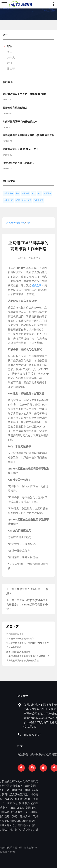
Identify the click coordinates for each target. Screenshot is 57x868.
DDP (33, 193)
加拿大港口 (8, 200)
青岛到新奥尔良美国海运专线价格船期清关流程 (28, 135)
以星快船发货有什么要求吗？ (19, 163)
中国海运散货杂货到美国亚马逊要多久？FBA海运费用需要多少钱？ (27, 605)
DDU (39, 193)
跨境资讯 (11, 223)
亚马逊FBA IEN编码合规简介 (20, 638)
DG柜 (18, 200)
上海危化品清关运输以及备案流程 (23, 660)
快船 (17, 193)
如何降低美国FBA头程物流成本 (20, 121)
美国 (10, 52)
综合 (10, 46)
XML (4, 852)
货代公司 (37, 285)
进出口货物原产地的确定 (18, 652)
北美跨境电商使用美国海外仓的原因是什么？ (28, 656)
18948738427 (41, 735)
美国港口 (47, 193)
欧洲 (10, 63)
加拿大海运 (39, 200)
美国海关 (25, 193)
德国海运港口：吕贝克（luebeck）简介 (24, 94)
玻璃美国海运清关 (15, 634)
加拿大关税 (8, 193)
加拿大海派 (27, 200)
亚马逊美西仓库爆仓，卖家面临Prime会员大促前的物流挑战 (28, 645)
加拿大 (11, 57)
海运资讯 (20, 223)
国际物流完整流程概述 (15, 108)
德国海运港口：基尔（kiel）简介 (21, 149)
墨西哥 (11, 69)
